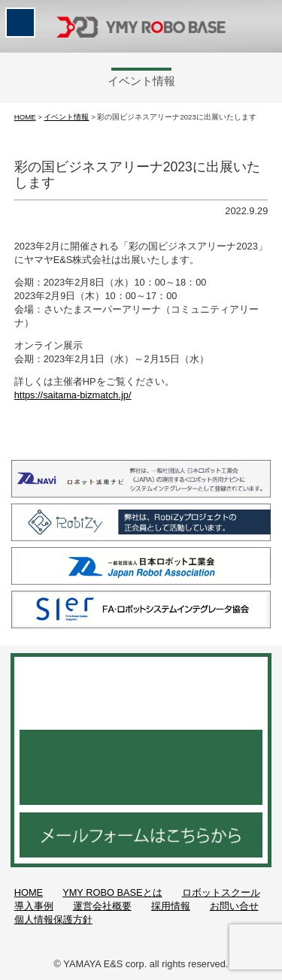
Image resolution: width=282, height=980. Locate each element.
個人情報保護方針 (53, 920)
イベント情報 (66, 117)
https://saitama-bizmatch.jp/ (73, 395)
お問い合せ (234, 906)
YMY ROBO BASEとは (112, 892)
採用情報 (171, 906)
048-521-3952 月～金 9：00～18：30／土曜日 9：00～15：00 (141, 767)
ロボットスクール (221, 892)
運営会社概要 (102, 906)
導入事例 (34, 906)
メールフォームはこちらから (141, 835)
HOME (25, 117)
